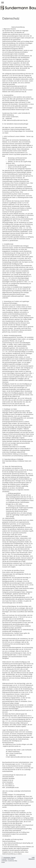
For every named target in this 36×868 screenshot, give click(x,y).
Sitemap (13, 858)
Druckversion (6, 858)
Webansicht (32, 859)
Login (33, 857)
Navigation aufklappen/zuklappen (18, 3)
